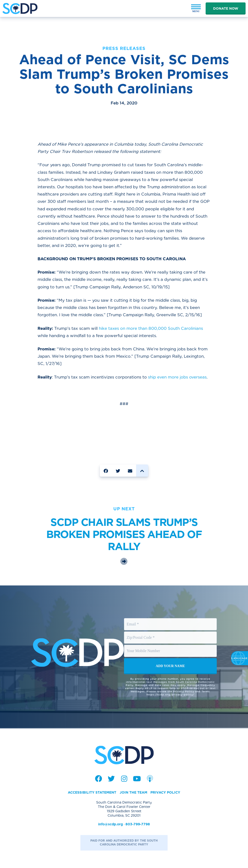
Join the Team (133, 792)
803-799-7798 (138, 824)
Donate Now (226, 8)
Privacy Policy (165, 792)
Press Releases (124, 48)
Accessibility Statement (92, 792)
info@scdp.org (110, 824)
